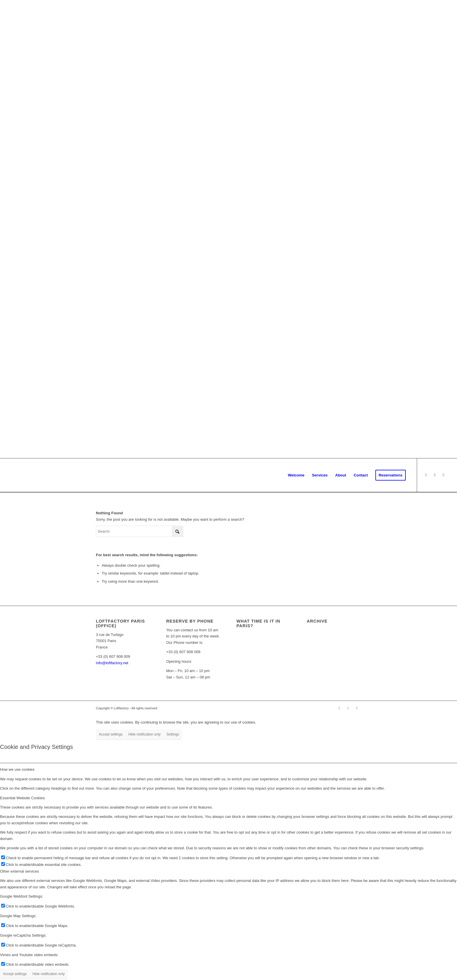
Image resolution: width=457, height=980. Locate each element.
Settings (173, 734)
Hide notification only (144, 734)
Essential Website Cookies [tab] (22, 798)
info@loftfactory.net (112, 663)
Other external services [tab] (20, 871)
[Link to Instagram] (435, 475)
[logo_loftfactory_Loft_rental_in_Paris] (9, 475)
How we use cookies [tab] (17, 769)
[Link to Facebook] (426, 475)
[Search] (140, 531)
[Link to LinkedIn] (444, 475)
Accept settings (111, 734)
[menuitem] (296, 475)
